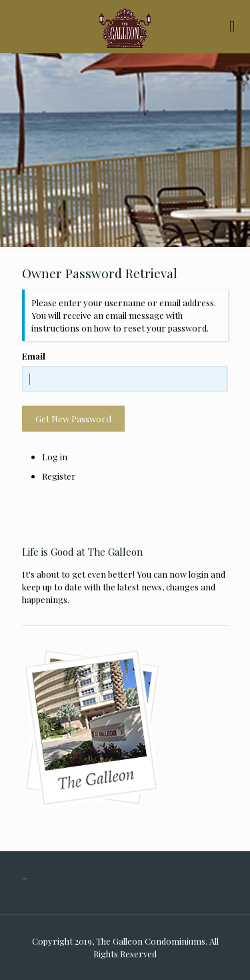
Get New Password (73, 419)
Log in (55, 457)
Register (59, 476)
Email (34, 356)
